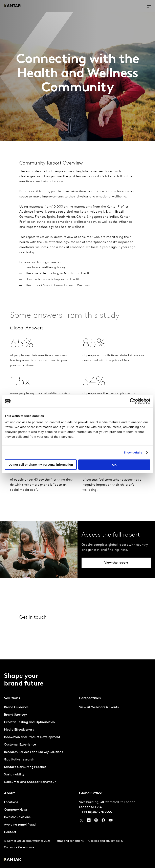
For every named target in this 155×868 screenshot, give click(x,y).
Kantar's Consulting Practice (25, 767)
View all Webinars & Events (99, 707)
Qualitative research (19, 760)
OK (114, 465)
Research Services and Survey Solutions (34, 752)
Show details (133, 452)
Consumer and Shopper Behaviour (30, 782)
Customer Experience (20, 745)
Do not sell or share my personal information (41, 465)
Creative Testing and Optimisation (29, 722)
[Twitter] (82, 821)
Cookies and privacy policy (106, 841)
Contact (10, 832)
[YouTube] (89, 821)
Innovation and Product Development (32, 737)
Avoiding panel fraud (20, 825)
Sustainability (14, 775)
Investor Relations (17, 817)
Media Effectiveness (19, 730)
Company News (16, 810)
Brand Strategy (15, 715)
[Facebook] (103, 821)
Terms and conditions (69, 841)
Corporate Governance (19, 847)
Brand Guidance (16, 707)
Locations (11, 802)
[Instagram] (96, 821)
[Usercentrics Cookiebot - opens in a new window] (133, 401)
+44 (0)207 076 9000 (97, 812)
